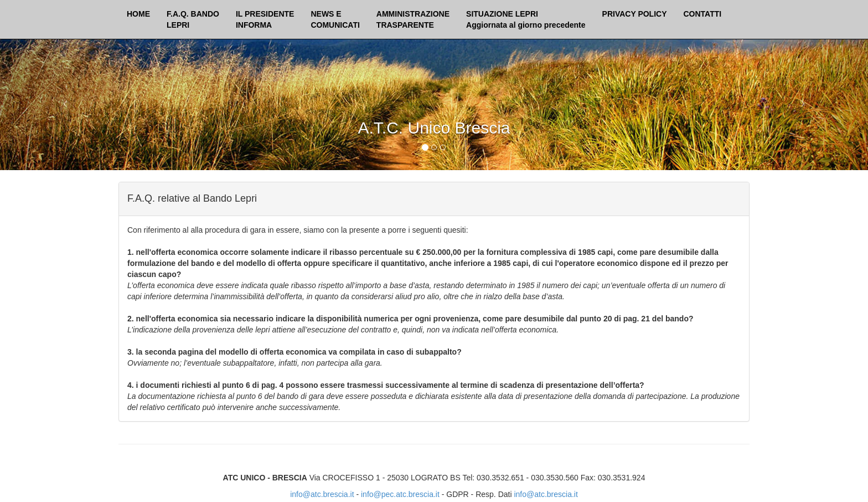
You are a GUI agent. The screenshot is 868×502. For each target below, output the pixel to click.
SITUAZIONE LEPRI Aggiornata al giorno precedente (526, 19)
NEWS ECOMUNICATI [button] (335, 19)
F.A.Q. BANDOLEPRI (193, 19)
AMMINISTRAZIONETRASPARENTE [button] (413, 19)
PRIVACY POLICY (635, 14)
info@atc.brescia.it (322, 494)
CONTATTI (703, 14)
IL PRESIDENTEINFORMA (265, 19)
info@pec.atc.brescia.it (400, 494)
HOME (138, 14)
